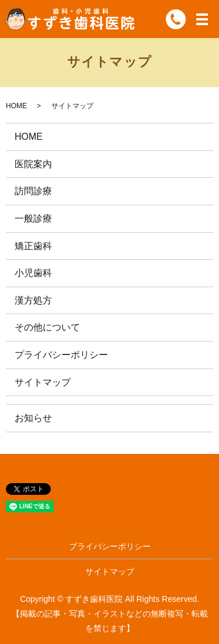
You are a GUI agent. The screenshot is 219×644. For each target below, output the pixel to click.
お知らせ (33, 418)
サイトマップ (43, 382)
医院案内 (33, 164)
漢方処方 (33, 300)
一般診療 (33, 218)
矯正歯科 (33, 246)
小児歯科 (33, 273)
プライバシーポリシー (61, 355)
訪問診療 (33, 191)
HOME (16, 106)
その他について (47, 327)
